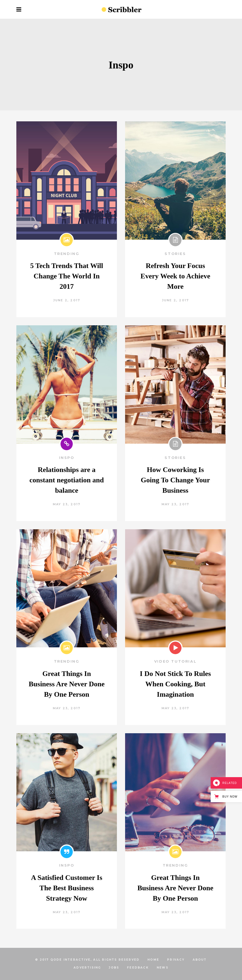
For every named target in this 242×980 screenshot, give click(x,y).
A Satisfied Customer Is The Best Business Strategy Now (67, 888)
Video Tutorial (175, 661)
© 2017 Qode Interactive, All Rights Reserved (87, 960)
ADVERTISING (87, 968)
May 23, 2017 (67, 504)
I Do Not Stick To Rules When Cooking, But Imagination (175, 684)
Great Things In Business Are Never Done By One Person (67, 684)
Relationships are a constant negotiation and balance (67, 480)
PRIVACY (176, 960)
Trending (67, 254)
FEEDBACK (138, 968)
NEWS (163, 968)
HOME (153, 960)
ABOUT (200, 960)
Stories (175, 254)
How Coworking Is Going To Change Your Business (175, 480)
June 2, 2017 (67, 300)
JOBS (114, 968)
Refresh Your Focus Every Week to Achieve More (176, 276)
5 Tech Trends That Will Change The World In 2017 (67, 276)
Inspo (67, 458)
